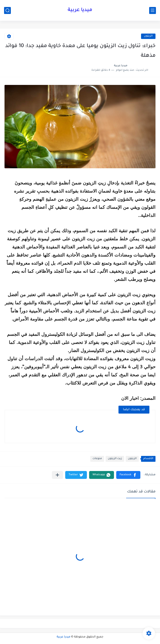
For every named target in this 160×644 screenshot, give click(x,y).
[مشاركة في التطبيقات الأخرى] (57, 475)
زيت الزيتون (115, 459)
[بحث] (7, 10)
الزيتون (148, 36)
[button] (128, 475)
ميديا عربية (80, 10)
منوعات (97, 459)
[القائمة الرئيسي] (153, 10)
